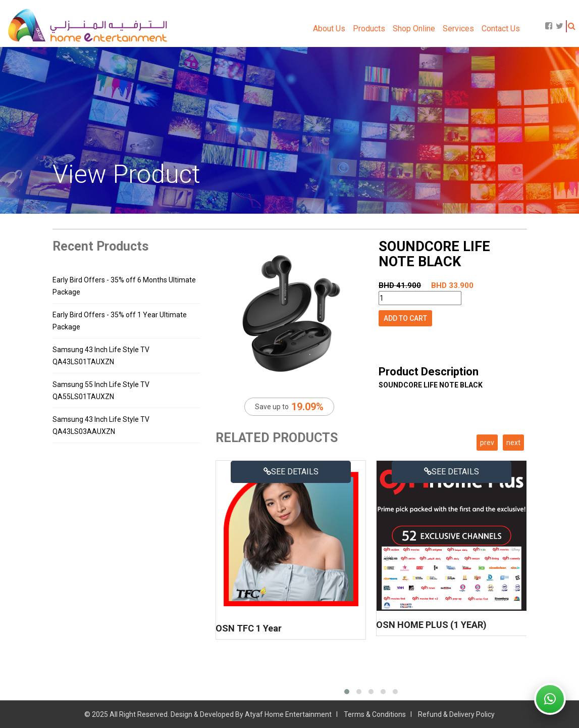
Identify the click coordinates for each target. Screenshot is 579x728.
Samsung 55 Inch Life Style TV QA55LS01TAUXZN (101, 391)
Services (458, 29)
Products (369, 29)
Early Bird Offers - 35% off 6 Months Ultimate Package (124, 286)
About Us (329, 29)
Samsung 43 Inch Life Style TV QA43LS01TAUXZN (101, 356)
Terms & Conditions (375, 714)
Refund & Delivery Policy (456, 714)
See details (291, 472)
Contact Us (501, 29)
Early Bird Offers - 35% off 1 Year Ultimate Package (120, 321)
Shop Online (414, 29)
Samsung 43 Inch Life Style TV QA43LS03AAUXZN (101, 425)
